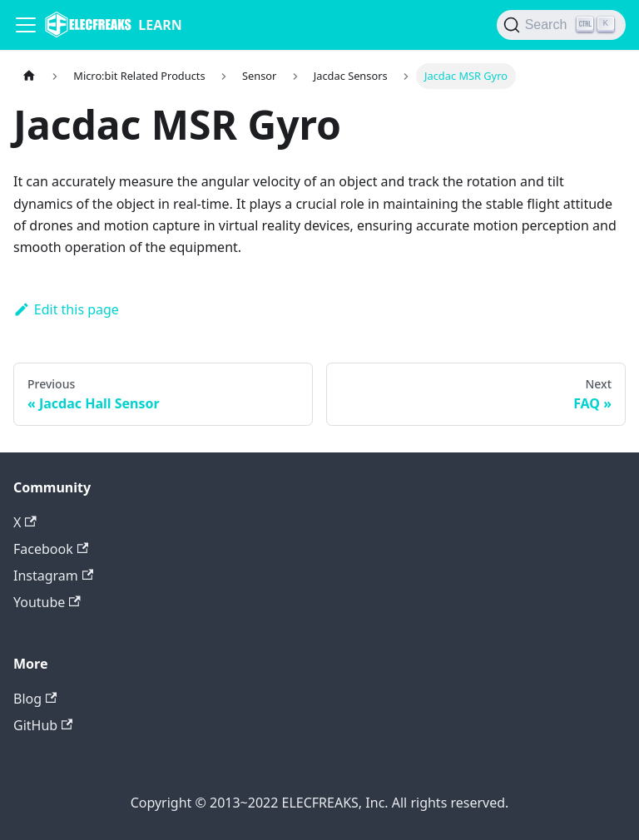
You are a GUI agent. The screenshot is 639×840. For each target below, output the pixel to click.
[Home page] (29, 76)
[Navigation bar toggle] (26, 25)
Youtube (47, 602)
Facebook (51, 549)
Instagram (53, 576)
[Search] (561, 25)
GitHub (43, 725)
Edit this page (66, 309)
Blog (35, 699)
